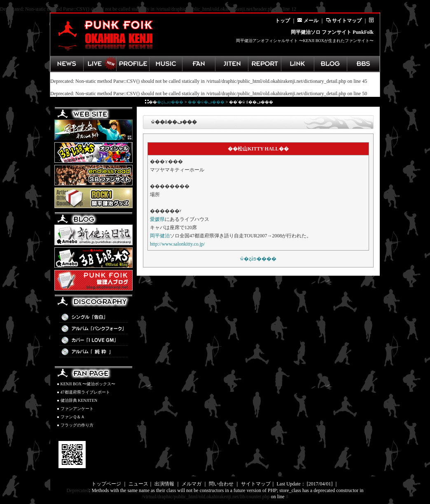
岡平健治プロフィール (133, 64)
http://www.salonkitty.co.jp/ (177, 244)
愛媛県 (157, 219)
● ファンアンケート (75, 409)
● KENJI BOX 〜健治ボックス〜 (86, 384)
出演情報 (164, 484)
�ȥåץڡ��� (170, 102)
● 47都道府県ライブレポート (83, 392)
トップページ (106, 484)
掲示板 (363, 64)
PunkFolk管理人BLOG (93, 280)
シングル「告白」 (93, 317)
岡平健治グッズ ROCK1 (93, 198)
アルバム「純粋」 (93, 352)
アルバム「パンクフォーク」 (93, 329)
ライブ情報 (100, 64)
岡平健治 (160, 236)
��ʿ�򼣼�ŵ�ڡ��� (206, 102)
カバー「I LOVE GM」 (93, 340)
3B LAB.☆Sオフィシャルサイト (93, 152)
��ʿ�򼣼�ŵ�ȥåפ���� (258, 259)
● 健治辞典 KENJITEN (77, 400)
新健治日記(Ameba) (93, 235)
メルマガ (192, 484)
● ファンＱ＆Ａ (71, 417)
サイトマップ (344, 21)
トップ (283, 21)
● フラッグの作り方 (75, 425)
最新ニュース (67, 64)
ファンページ (199, 64)
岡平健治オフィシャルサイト (93, 130)
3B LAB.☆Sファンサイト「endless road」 (93, 175)
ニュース (138, 484)
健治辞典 (231, 64)
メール (308, 21)
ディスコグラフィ (166, 64)
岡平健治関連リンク (297, 64)
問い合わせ (221, 484)
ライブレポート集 (264, 64)
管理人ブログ (330, 64)
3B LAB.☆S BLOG (93, 258)
